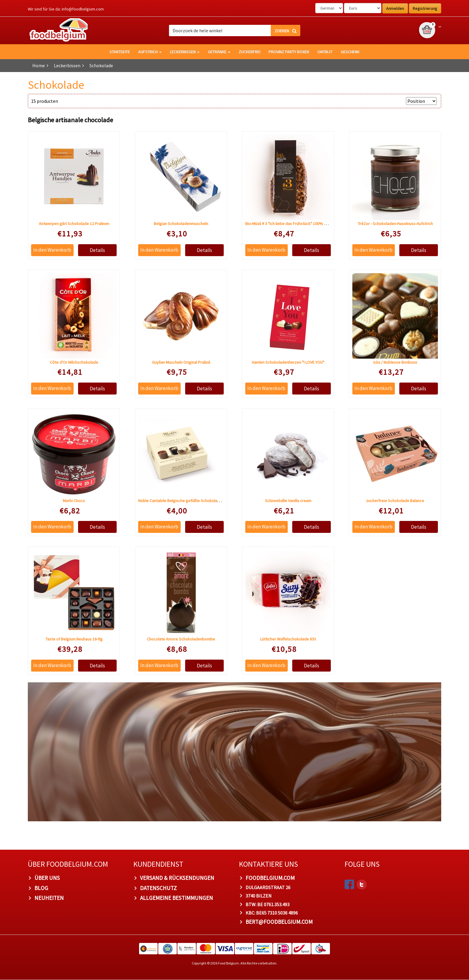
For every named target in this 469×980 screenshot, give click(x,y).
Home (39, 65)
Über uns (47, 878)
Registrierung (425, 8)
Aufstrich (150, 52)
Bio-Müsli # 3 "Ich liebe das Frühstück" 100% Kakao (290, 224)
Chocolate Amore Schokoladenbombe (181, 639)
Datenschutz (158, 888)
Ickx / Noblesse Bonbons (395, 362)
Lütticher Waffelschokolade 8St (288, 639)
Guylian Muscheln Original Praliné (181, 362)
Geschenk (350, 52)
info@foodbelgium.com (83, 9)
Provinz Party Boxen (289, 52)
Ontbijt (325, 52)
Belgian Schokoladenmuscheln (181, 224)
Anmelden (395, 8)
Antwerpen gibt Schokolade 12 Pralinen (74, 224)
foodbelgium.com (270, 878)
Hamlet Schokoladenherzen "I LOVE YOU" (288, 362)
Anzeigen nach (388, 101)
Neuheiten (49, 898)
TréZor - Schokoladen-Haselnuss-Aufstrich (395, 224)
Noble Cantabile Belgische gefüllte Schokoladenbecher (188, 501)
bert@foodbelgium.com (279, 922)
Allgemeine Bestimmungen (176, 898)
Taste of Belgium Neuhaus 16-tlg (74, 639)
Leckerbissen (185, 52)
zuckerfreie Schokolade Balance (395, 501)
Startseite (120, 52)
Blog (41, 888)
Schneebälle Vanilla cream (288, 501)
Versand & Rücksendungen (177, 878)
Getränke (219, 52)
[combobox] (235, 30)
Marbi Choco (74, 501)
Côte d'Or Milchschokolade (74, 362)
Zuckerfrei (249, 52)
